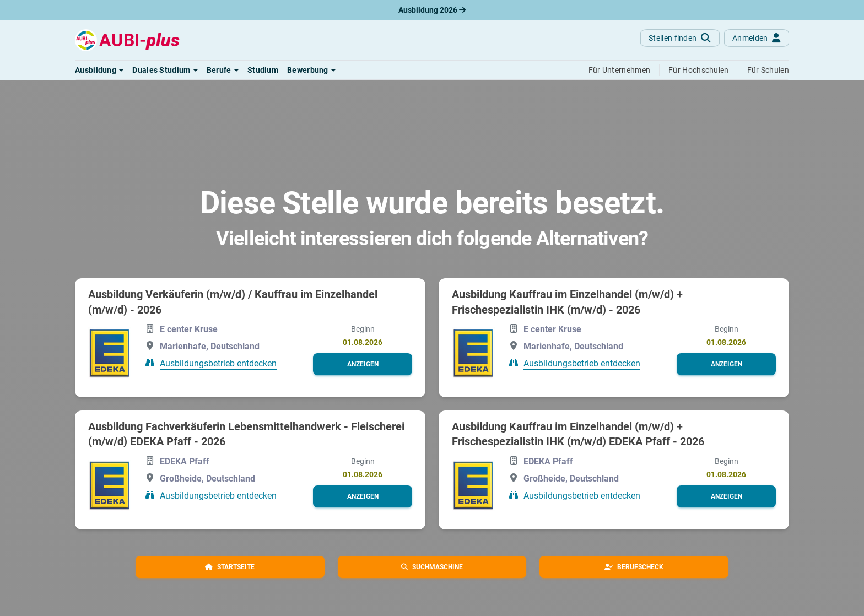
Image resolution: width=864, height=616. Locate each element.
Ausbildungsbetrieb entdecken (218, 363)
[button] (99, 70)
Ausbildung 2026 (432, 10)
